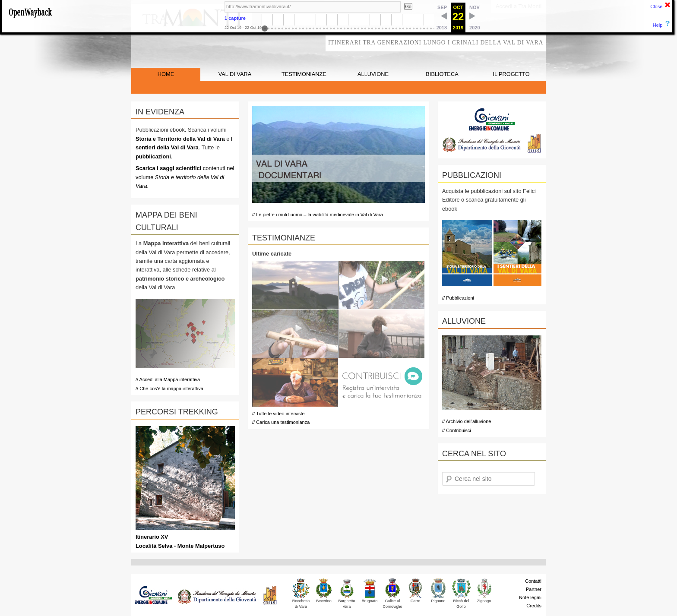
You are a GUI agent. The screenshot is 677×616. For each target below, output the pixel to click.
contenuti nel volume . (185, 177)
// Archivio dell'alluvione (467, 421)
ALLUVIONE (373, 74)
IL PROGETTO (511, 74)
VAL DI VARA (235, 74)
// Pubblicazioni (458, 298)
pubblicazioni (153, 156)
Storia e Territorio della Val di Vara (180, 139)
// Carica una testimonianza (281, 422)
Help (658, 25)
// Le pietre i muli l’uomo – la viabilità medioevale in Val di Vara (318, 215)
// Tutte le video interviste (278, 414)
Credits (534, 606)
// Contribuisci (457, 430)
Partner (534, 589)
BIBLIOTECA (442, 74)
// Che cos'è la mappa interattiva (169, 389)
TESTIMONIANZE (304, 74)
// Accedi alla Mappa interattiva (168, 379)
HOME (166, 74)
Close (656, 6)
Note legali (530, 597)
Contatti (533, 581)
